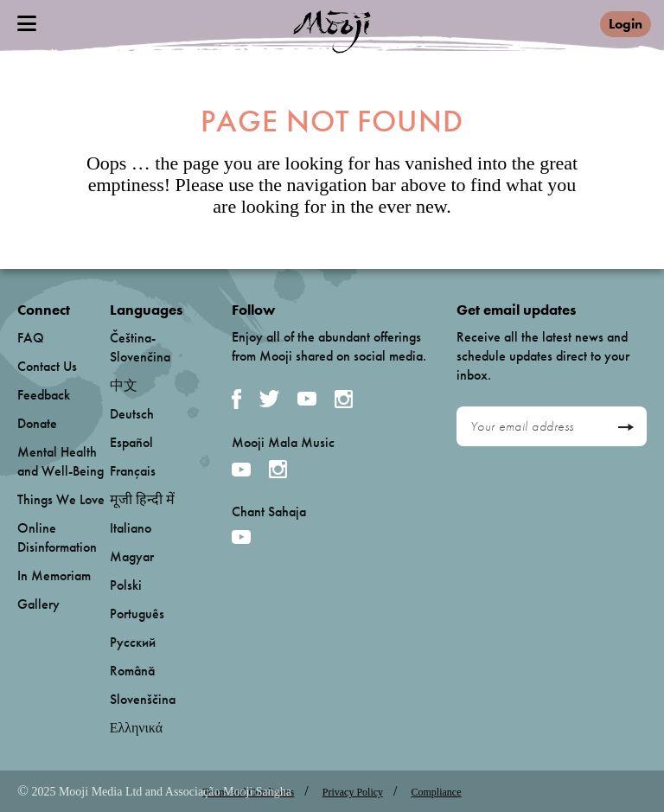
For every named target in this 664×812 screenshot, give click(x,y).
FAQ (31, 338)
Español (131, 442)
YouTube (307, 399)
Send (626, 427)
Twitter (269, 399)
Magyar (132, 556)
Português (137, 614)
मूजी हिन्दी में (142, 499)
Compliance (437, 792)
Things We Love (61, 499)
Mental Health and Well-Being (61, 461)
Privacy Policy (353, 792)
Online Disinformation (57, 537)
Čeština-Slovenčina (140, 347)
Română (132, 671)
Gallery (38, 604)
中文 (124, 385)
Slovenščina (143, 699)
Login (626, 24)
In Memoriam (54, 575)
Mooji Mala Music (283, 443)
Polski (126, 585)
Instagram (344, 399)
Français (133, 471)
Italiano (131, 528)
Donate (37, 423)
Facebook (236, 399)
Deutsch (132, 414)
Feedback (44, 395)
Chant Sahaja (269, 512)
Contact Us (47, 366)
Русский (133, 642)
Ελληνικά (136, 728)
